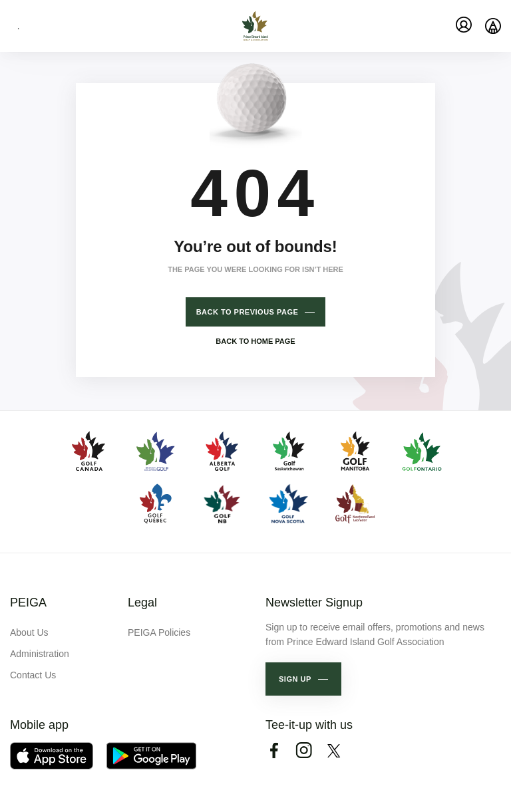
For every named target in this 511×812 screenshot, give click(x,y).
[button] (303, 679)
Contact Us (33, 675)
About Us (29, 632)
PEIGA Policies (159, 632)
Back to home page (255, 341)
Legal (142, 603)
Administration (40, 654)
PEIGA (28, 603)
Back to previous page (248, 312)
